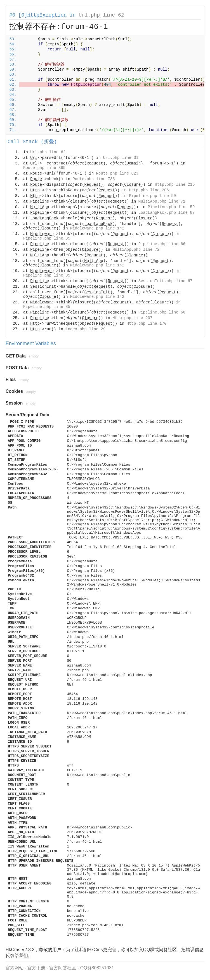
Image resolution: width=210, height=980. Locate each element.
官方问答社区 (63, 968)
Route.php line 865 (44, 168)
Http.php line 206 (149, 190)
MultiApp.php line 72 (136, 250)
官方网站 (15, 968)
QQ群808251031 (97, 968)
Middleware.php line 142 (97, 228)
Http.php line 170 (147, 324)
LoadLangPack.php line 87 (167, 213)
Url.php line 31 (121, 158)
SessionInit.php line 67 (165, 281)
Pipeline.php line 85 (47, 238)
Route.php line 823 (117, 173)
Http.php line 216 (175, 185)
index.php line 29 (85, 329)
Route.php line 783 (94, 179)
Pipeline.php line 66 (162, 244)
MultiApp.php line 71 (162, 201)
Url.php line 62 (101, 15)
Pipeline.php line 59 (152, 196)
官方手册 (36, 968)
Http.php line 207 (132, 318)
